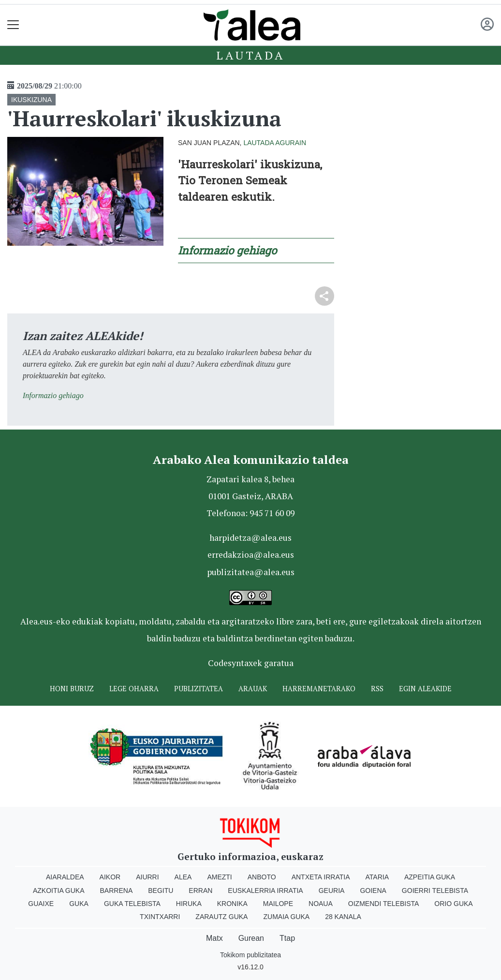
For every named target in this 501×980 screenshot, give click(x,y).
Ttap (287, 938)
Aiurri (147, 877)
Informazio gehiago (53, 395)
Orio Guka (453, 904)
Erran (200, 891)
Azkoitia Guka (59, 891)
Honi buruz (72, 689)
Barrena (117, 891)
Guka (79, 904)
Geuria (332, 891)
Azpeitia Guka (430, 877)
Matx (214, 938)
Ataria (377, 877)
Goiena (373, 891)
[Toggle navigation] (13, 25)
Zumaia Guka (286, 917)
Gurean (251, 938)
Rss (377, 689)
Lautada (250, 55)
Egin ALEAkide (425, 689)
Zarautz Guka (221, 917)
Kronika (232, 904)
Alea (183, 877)
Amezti (219, 877)
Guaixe (41, 904)
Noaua (321, 904)
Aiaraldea (65, 877)
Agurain (291, 143)
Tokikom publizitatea (250, 955)
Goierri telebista (435, 891)
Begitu (161, 891)
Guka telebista (132, 904)
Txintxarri (160, 917)
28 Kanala (343, 917)
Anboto (262, 877)
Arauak (253, 689)
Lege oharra (134, 689)
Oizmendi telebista (384, 904)
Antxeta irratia (321, 877)
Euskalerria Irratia (265, 891)
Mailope (278, 904)
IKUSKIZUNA (31, 100)
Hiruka (189, 904)
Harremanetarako (319, 689)
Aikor (110, 877)
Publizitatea (199, 689)
